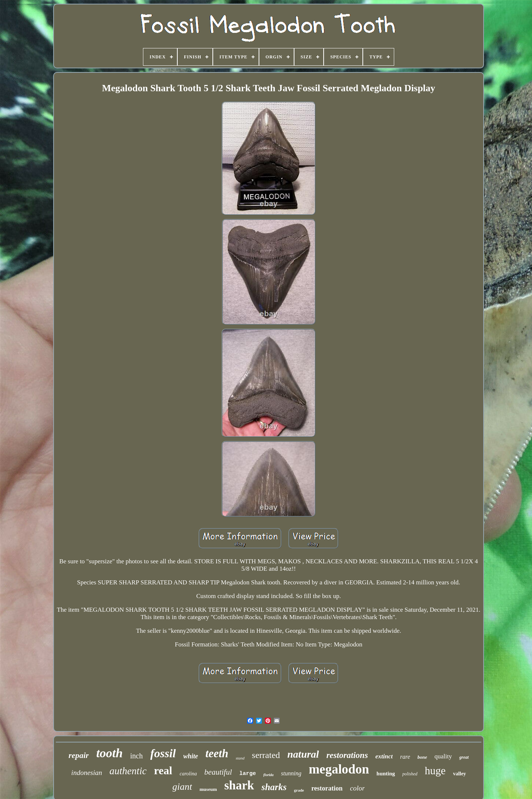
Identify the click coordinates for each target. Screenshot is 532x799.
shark (239, 785)
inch (136, 756)
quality (443, 756)
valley (459, 774)
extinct (384, 756)
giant (182, 787)
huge (435, 771)
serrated (266, 755)
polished (410, 774)
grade (299, 790)
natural (303, 754)
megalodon (339, 769)
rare (405, 757)
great (464, 757)
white (191, 756)
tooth (109, 753)
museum (208, 789)
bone (422, 757)
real (163, 770)
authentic (128, 771)
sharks (274, 787)
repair (79, 755)
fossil (163, 753)
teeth (217, 753)
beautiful (218, 772)
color (357, 788)
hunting (386, 774)
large (248, 774)
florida (269, 775)
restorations (347, 755)
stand (240, 758)
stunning (291, 773)
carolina (188, 774)
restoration (327, 788)
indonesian (87, 773)
